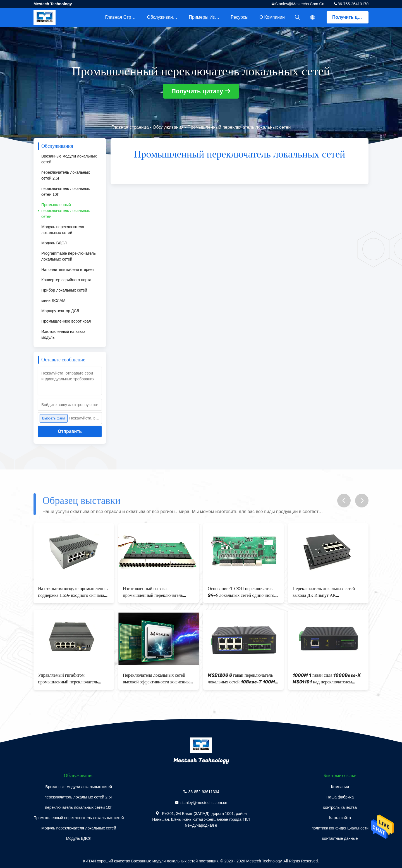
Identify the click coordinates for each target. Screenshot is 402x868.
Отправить (70, 431)
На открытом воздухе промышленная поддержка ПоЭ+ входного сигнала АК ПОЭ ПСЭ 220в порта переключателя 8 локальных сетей (73, 592)
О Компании (272, 17)
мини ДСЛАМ (53, 301)
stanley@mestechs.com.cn (300, 4)
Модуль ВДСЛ (54, 243)
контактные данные (340, 838)
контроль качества (340, 807)
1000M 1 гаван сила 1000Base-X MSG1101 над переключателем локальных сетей (327, 679)
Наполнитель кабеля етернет (68, 270)
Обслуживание (162, 17)
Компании (340, 787)
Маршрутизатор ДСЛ (60, 311)
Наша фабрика (340, 797)
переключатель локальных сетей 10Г (66, 191)
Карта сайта (340, 818)
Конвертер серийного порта (66, 280)
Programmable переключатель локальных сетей (69, 256)
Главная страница (123, 17)
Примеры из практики (207, 17)
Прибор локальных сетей (64, 290)
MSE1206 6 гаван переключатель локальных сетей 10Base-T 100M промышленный (241, 679)
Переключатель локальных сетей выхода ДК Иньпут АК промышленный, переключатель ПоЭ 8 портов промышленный (328, 592)
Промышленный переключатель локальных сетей (66, 211)
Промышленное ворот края (66, 321)
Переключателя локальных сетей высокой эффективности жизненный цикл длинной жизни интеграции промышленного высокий (157, 679)
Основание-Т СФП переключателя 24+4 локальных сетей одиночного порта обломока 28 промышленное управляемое (241, 592)
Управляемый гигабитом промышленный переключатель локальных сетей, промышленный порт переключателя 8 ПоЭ (70, 679)
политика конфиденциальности (340, 828)
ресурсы (240, 17)
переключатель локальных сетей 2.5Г (66, 175)
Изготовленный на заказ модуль (63, 334)
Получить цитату (350, 17)
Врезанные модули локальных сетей (69, 159)
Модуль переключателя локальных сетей (63, 230)
